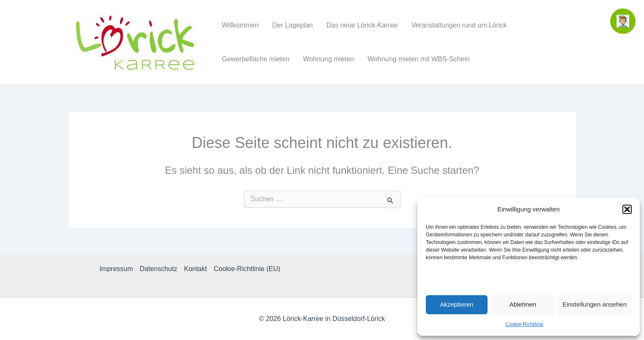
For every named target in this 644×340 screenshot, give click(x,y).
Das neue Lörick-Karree (362, 25)
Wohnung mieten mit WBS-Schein (419, 59)
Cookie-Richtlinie (524, 324)
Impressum (116, 269)
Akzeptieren (456, 304)
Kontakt (195, 269)
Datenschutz (158, 269)
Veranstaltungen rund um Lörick (459, 25)
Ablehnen (522, 304)
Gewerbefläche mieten (256, 59)
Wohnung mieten (329, 59)
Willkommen (240, 25)
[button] (627, 209)
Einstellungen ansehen (595, 304)
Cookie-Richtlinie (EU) (247, 269)
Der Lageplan (293, 25)
